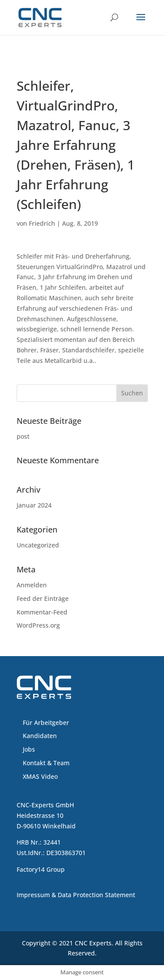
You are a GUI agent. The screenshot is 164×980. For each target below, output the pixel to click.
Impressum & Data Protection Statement (76, 895)
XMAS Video (40, 776)
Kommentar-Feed (42, 612)
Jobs (29, 749)
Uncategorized (38, 545)
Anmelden (32, 585)
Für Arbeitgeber (46, 723)
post (23, 436)
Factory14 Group (41, 869)
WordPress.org (38, 625)
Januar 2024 (34, 505)
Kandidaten (40, 736)
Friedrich (42, 223)
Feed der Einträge (43, 598)
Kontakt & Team (46, 763)
